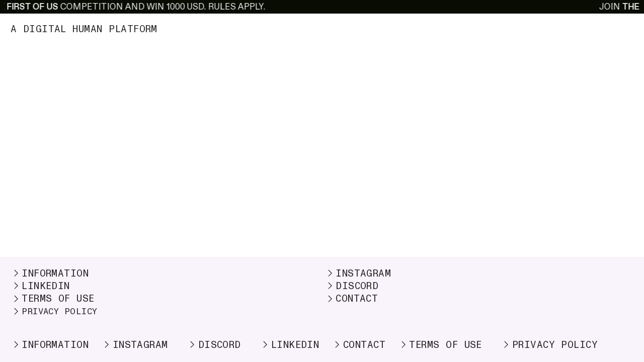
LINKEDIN (40, 286)
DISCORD (352, 286)
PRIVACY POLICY (60, 311)
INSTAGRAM (358, 274)
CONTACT (351, 299)
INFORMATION (50, 274)
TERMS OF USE (53, 299)
